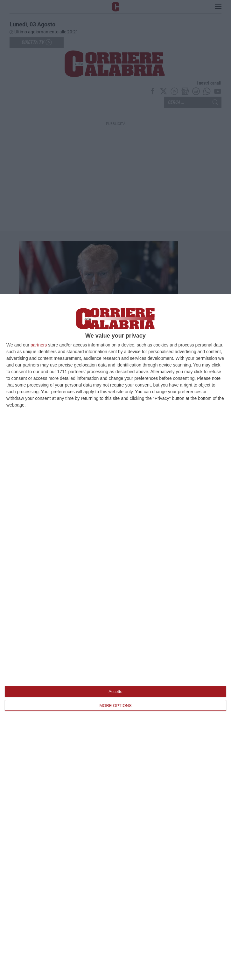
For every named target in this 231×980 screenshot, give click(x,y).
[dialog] (115, 637)
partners (39, 345)
